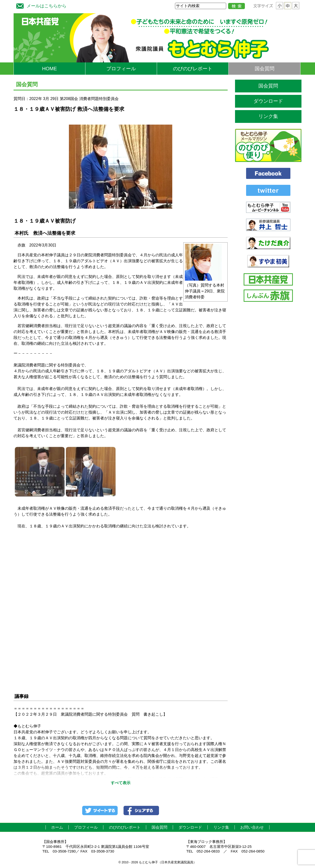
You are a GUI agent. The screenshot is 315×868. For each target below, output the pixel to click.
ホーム (57, 827)
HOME (49, 69)
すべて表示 (121, 783)
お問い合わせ (252, 827)
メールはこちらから (40, 5)
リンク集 (268, 116)
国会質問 (265, 69)
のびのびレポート (193, 69)
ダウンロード (268, 101)
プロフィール (121, 69)
